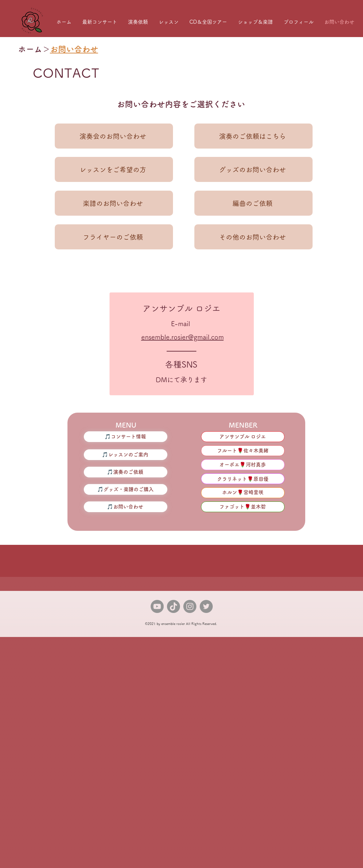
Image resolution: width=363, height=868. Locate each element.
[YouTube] (157, 606)
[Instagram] (190, 606)
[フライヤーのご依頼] (114, 237)
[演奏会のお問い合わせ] (114, 136)
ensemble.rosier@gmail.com (183, 337)
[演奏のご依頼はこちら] (253, 136)
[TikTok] (173, 606)
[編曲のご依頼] (253, 203)
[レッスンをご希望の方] (114, 169)
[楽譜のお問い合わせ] (114, 203)
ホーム (30, 49)
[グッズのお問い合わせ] (253, 169)
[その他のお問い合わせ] (253, 237)
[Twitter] (206, 606)
